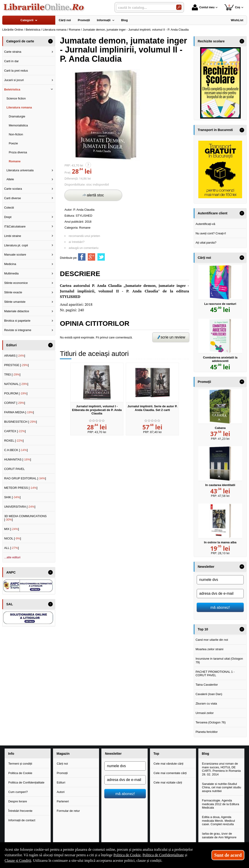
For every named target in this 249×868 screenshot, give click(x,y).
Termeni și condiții (20, 764)
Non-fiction (16, 134)
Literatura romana (19, 107)
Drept (8, 217)
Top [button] (156, 754)
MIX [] (12, 529)
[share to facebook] (82, 257)
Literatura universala (20, 170)
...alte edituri (12, 557)
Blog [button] (205, 754)
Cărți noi (62, 764)
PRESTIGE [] (16, 365)
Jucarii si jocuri (14, 80)
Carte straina (13, 52)
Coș (232, 7)
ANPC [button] (11, 572)
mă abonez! (220, 607)
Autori (61, 792)
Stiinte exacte (13, 292)
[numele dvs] (220, 580)
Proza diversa (18, 152)
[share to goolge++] (91, 257)
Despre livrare (18, 801)
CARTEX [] (15, 431)
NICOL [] (13, 538)
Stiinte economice (16, 283)
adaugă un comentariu (83, 248)
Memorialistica (18, 125)
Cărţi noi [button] (204, 258)
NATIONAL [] (16, 384)
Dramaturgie (17, 116)
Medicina (10, 264)
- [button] (50, 41)
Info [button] (11, 754)
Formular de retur (68, 811)
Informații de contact (22, 820)
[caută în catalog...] (144, 7)
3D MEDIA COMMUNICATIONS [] (25, 518)
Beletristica (12, 89)
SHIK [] (12, 497)
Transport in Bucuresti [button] (215, 130)
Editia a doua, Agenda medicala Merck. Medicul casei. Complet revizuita (218, 821)
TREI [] (12, 374)
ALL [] (12, 548)
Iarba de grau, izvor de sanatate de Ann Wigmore (219, 835)
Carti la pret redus (16, 71)
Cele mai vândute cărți (168, 764)
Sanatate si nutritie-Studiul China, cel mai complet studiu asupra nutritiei (222, 787)
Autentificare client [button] (212, 213)
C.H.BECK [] (16, 450)
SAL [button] (10, 604)
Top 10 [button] (203, 629)
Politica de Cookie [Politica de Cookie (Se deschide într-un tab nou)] (127, 855)
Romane (85, 228)
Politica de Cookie (20, 773)
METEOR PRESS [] (21, 488)
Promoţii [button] (204, 382)
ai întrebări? (77, 242)
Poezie (13, 143)
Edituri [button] (11, 345)
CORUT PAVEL (15, 469)
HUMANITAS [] (18, 459)
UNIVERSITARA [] (20, 507)
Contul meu (203, 7)
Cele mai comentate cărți (170, 773)
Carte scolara (13, 189)
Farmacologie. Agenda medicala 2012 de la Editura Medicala (221, 804)
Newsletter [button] (206, 567)
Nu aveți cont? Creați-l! (211, 233)
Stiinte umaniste (15, 302)
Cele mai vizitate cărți (168, 782)
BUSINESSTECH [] (21, 422)
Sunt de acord (228, 855)
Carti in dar (12, 61)
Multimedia (11, 273)
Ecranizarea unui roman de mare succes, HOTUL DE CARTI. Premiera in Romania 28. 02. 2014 (221, 769)
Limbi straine (13, 236)
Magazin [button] (63, 754)
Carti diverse (13, 198)
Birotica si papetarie (17, 321)
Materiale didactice (17, 311)
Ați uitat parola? (206, 243)
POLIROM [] (16, 393)
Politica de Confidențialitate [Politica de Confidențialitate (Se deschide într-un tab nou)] (163, 855)
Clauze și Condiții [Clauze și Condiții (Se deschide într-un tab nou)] (18, 861)
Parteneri (63, 801)
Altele (10, 179)
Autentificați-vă (205, 224)
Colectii (9, 208)
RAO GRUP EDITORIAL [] (25, 478)
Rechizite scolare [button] (211, 41)
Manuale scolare (15, 255)
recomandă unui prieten (84, 236)
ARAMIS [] (15, 356)
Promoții (62, 773)
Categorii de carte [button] (20, 41)
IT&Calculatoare (15, 226)
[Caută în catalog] (179, 7)
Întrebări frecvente (20, 811)
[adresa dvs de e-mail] (220, 594)
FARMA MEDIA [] (19, 412)
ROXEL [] (14, 441)
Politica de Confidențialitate (26, 782)
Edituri (61, 782)
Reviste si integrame (18, 330)
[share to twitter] (101, 257)
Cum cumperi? (18, 792)
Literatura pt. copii (16, 245)
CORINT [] (15, 403)
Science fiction (16, 98)
